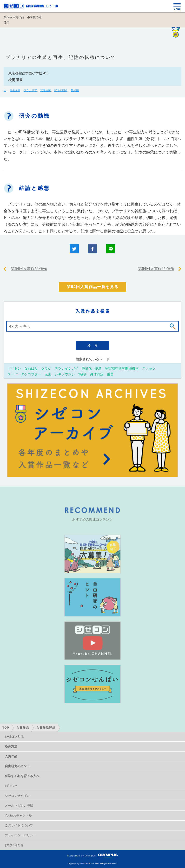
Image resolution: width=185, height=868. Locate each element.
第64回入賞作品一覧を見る (93, 287)
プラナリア (30, 90)
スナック (149, 368)
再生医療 (15, 90)
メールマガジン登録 (19, 806)
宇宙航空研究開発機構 (122, 368)
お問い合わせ (14, 845)
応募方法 (11, 746)
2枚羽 (83, 374)
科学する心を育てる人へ (22, 776)
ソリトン (14, 368)
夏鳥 (98, 368)
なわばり (31, 368)
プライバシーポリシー (20, 835)
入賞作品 (23, 728)
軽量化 (87, 368)
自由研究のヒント (17, 766)
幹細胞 (75, 90)
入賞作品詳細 (46, 728)
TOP (6, 728)
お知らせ (11, 786)
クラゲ (46, 368)
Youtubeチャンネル (18, 815)
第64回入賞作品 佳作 (29, 269)
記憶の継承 (61, 90)
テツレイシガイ (66, 368)
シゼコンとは (14, 736)
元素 (48, 374)
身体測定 (97, 374)
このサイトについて (19, 825)
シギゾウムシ (65, 374)
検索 (94, 346)
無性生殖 (46, 90)
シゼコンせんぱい (17, 796)
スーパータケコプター (24, 374)
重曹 (110, 374)
